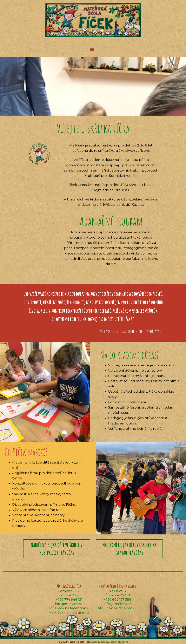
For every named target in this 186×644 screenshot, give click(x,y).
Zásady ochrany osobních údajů (110, 642)
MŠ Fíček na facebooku (69, 608)
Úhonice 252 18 (117, 595)
